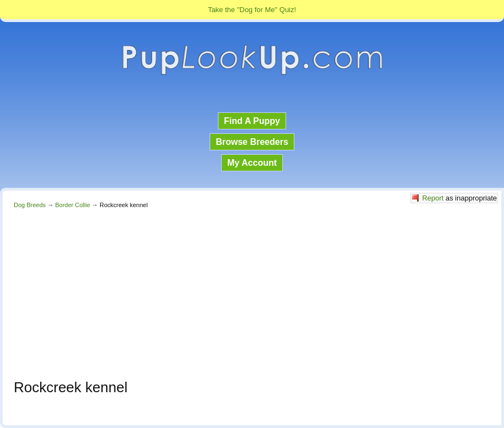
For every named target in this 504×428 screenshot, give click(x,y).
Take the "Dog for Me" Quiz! (252, 10)
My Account (252, 163)
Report (433, 198)
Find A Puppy (252, 121)
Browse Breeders (252, 142)
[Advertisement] (252, 291)
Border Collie (73, 205)
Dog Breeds (30, 205)
